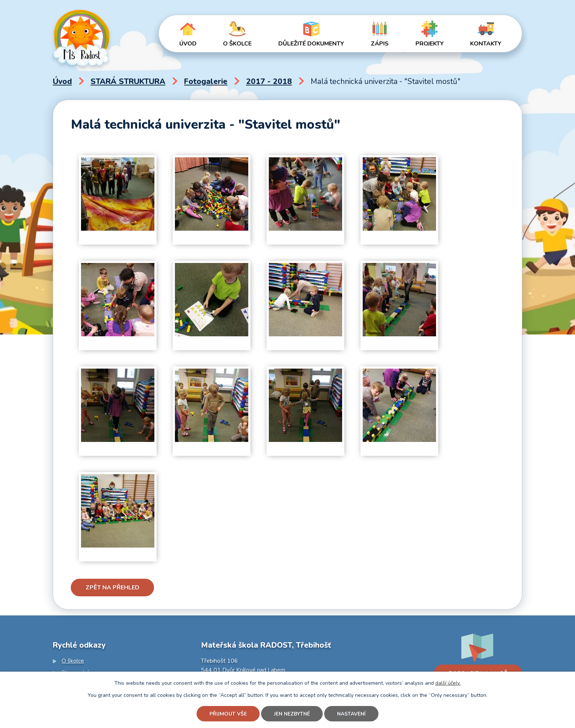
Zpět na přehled (112, 588)
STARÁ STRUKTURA (128, 81)
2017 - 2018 (269, 81)
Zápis (380, 44)
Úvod (188, 44)
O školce (237, 44)
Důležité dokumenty (311, 44)
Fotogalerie (206, 81)
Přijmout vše (228, 714)
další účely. (448, 683)
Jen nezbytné (292, 714)
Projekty (430, 44)
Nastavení (351, 714)
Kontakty (486, 44)
